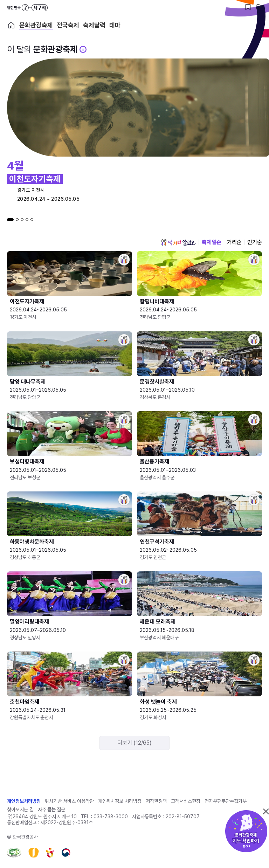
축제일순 (212, 242)
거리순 (234, 242)
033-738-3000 (111, 817)
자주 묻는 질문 (51, 810)
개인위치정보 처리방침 (120, 801)
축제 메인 (11, 25)
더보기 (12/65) (134, 743)
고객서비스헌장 (186, 801)
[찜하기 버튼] (248, 7)
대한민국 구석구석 (27, 8)
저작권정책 (156, 801)
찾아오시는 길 (20, 810)
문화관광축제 (36, 25)
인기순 (255, 242)
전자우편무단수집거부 (226, 801)
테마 (115, 25)
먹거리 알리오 (178, 242)
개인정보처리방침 (24, 801)
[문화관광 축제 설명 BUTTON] (83, 49)
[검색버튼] (258, 7)
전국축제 (68, 25)
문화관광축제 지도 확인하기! (246, 831)
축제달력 (94, 25)
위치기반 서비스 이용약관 (69, 801)
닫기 (266, 811)
